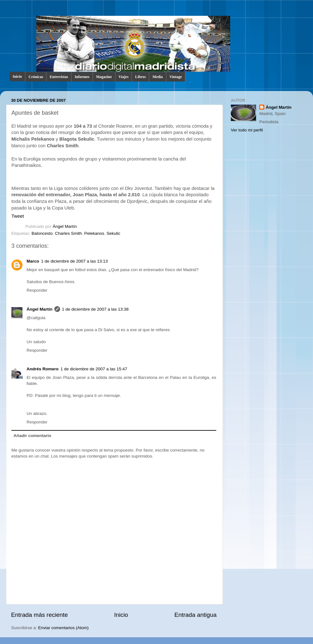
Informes (82, 77)
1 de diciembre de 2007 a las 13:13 (74, 261)
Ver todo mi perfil (247, 130)
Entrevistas (59, 77)
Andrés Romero (43, 369)
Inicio (17, 76)
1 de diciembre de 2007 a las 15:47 (94, 369)
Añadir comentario (32, 436)
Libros (140, 77)
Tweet (18, 216)
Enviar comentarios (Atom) (64, 628)
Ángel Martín (65, 226)
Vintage (176, 77)
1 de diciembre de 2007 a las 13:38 (95, 309)
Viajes (124, 77)
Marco (33, 261)
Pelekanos (94, 233)
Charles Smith (68, 233)
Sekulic (114, 233)
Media (158, 77)
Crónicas (36, 77)
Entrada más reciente (40, 615)
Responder (37, 290)
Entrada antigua (196, 615)
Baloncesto (42, 233)
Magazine (104, 77)
